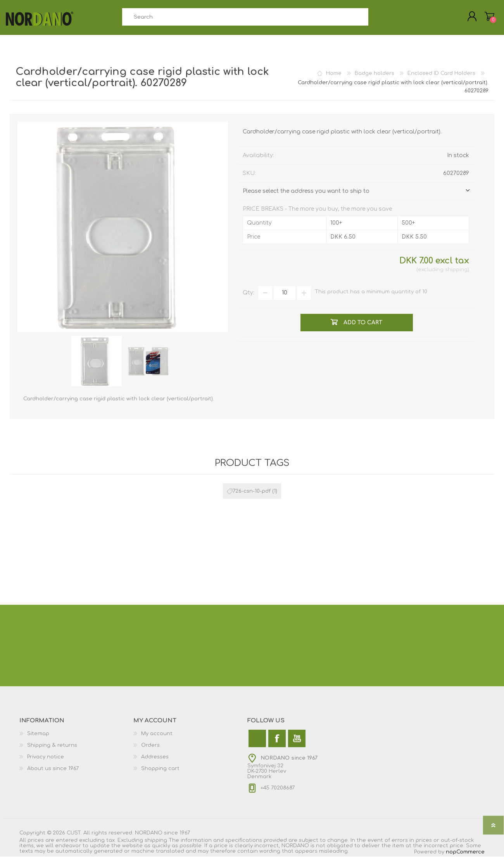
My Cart (486, 19)
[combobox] (245, 20)
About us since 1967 (53, 774)
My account (157, 739)
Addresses (155, 762)
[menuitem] (76, 739)
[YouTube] (297, 744)
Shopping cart (160, 774)
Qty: (249, 298)
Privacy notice (46, 762)
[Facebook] (277, 744)
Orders (150, 751)
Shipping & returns (52, 751)
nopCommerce (465, 857)
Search (377, 20)
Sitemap (38, 739)
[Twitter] (257, 744)
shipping (456, 275)
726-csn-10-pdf (252, 497)
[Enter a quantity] (285, 298)
